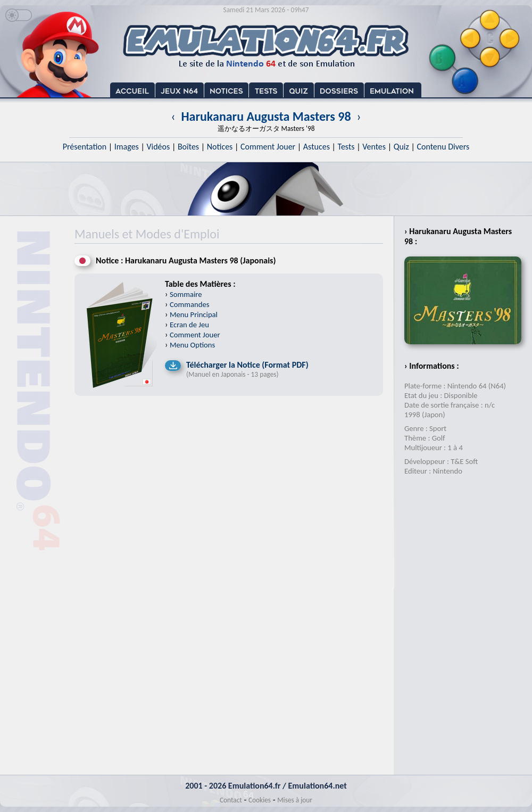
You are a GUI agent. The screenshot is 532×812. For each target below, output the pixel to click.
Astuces (317, 147)
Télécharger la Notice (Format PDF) (247, 365)
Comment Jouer (268, 147)
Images (127, 147)
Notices (220, 147)
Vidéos (158, 147)
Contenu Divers (443, 147)
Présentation (85, 147)
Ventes (374, 147)
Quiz (401, 147)
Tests (346, 147)
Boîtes (188, 147)
